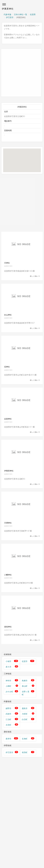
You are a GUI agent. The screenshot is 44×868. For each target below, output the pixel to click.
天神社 (7, 263)
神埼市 (8, 681)
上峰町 (8, 686)
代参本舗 (7, 14)
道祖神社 (8, 627)
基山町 (25, 686)
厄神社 (7, 367)
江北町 (8, 719)
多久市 (8, 667)
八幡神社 (8, 575)
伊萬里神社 (9, 471)
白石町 (25, 719)
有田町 (25, 752)
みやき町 (9, 692)
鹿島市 (25, 708)
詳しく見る (35, 276)
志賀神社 (8, 419)
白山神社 (8, 315)
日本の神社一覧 (21, 14)
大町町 (25, 714)
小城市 (8, 661)
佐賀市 (25, 661)
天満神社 (8, 523)
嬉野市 (8, 708)
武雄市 (8, 714)
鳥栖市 (25, 681)
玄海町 (25, 739)
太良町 (8, 725)
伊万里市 (10, 17)
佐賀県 (33, 14)
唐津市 (8, 739)
